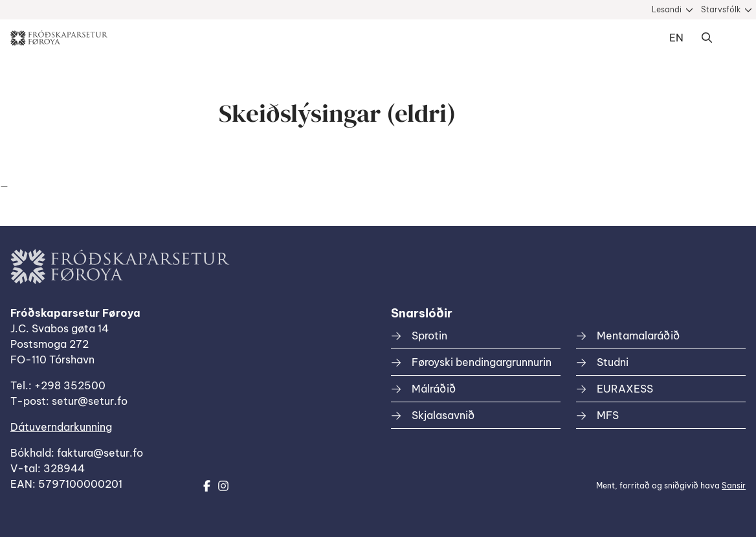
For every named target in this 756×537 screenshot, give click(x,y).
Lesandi (667, 9)
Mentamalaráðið (638, 336)
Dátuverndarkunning (61, 427)
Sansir (734, 486)
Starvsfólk (721, 9)
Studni (613, 362)
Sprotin (429, 336)
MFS (608, 415)
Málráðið (434, 389)
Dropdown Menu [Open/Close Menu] (733, 38)
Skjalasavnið (443, 415)
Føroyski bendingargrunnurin (482, 362)
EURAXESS (625, 389)
